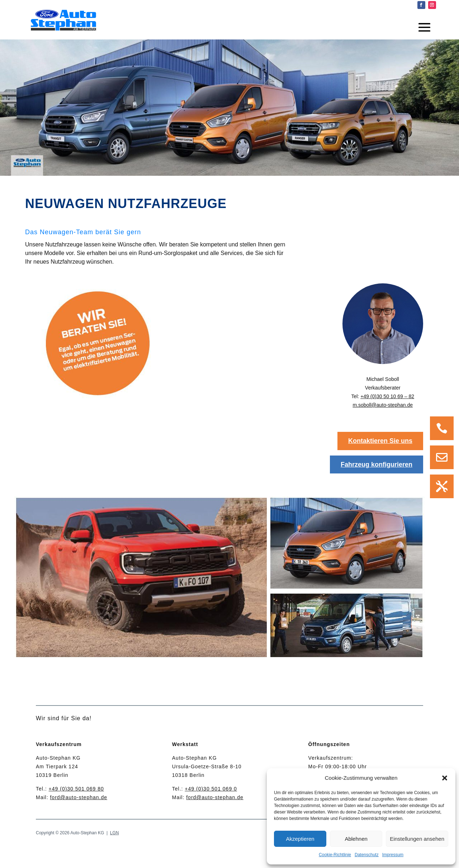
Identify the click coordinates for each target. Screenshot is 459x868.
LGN (115, 833)
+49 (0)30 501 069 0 (211, 789)
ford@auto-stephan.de (79, 797)
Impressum (393, 855)
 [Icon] (442, 486)
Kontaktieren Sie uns (380, 441)
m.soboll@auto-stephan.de (383, 405)
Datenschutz (367, 855)
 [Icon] (442, 457)
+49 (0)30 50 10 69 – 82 (387, 396)
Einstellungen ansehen (417, 839)
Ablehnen (356, 839)
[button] (445, 778)
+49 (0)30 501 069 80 (76, 789)
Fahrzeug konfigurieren (377, 464)
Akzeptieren (300, 839)
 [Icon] (442, 428)
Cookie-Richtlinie (335, 855)
